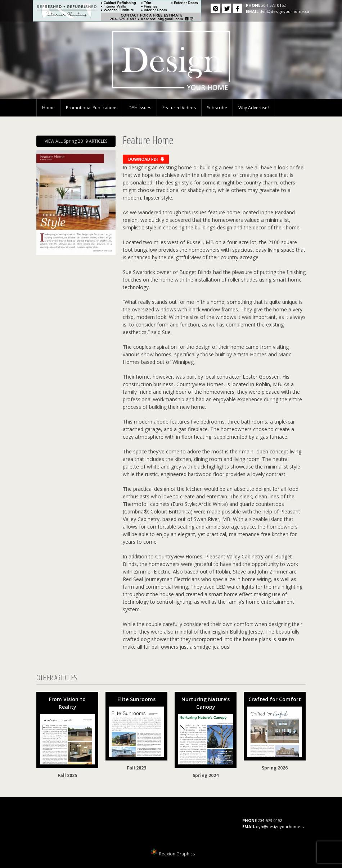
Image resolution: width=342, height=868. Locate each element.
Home (48, 108)
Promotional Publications (92, 108)
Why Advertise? (254, 108)
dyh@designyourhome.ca (284, 11)
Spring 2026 (275, 768)
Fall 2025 (67, 775)
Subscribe (217, 108)
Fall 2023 (136, 768)
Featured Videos (179, 108)
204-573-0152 (274, 5)
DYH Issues (140, 108)
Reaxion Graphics (177, 854)
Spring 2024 (206, 775)
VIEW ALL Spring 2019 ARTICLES (76, 141)
